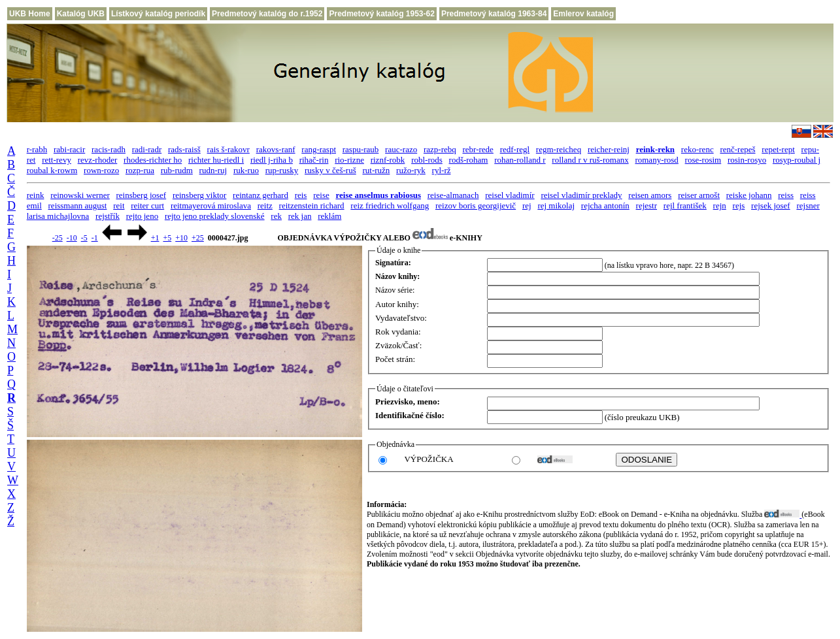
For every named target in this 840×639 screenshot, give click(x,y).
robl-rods (427, 160)
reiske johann (749, 195)
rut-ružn (376, 170)
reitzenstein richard (312, 205)
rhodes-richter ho (153, 160)
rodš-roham (469, 160)
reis (301, 195)
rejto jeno (142, 216)
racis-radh (109, 149)
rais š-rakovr (228, 149)
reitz (265, 205)
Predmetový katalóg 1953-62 (381, 14)
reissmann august (78, 205)
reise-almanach (453, 195)
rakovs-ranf (276, 149)
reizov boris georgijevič (476, 205)
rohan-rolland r (520, 160)
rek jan (300, 216)
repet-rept (778, 149)
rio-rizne (349, 160)
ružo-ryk (411, 170)
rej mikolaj (556, 205)
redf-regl (515, 149)
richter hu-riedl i (216, 160)
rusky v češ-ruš (330, 170)
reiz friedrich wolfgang (390, 205)
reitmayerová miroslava (211, 205)
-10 (72, 238)
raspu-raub (361, 149)
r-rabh (37, 149)
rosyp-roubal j (797, 160)
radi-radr (147, 149)
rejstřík (108, 216)
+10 (181, 238)
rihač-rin (314, 160)
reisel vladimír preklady (581, 195)
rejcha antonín (605, 205)
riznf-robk (388, 160)
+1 (155, 238)
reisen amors (650, 195)
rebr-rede (478, 149)
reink (36, 195)
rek (276, 216)
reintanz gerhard (260, 195)
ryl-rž (442, 170)
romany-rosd (656, 160)
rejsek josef (771, 205)
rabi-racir (69, 149)
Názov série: (395, 290)
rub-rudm (177, 170)
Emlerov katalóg (583, 14)
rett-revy (57, 160)
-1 (95, 238)
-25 (58, 238)
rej (527, 205)
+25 (198, 238)
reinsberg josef (142, 195)
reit (119, 205)
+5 (167, 238)
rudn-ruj (213, 170)
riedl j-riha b (272, 160)
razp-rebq (440, 149)
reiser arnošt (699, 195)
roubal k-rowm (52, 170)
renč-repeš (737, 149)
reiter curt (147, 205)
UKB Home (30, 14)
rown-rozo (101, 170)
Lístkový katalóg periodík (158, 14)
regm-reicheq (559, 149)
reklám (329, 216)
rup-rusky (282, 170)
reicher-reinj (609, 149)
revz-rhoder (98, 160)
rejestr (647, 205)
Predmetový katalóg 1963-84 (494, 14)
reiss (786, 195)
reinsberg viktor (199, 195)
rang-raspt (319, 149)
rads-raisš (184, 149)
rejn (720, 205)
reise (321, 195)
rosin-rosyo (747, 160)
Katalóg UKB (81, 14)
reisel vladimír (510, 195)
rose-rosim (703, 160)
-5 (84, 238)
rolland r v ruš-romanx (590, 160)
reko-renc (697, 149)
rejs (739, 205)
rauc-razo (401, 149)
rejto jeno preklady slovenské (215, 216)
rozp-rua (140, 170)
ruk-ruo (246, 170)
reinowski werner (80, 195)
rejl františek (685, 205)
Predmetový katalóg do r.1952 (267, 14)
